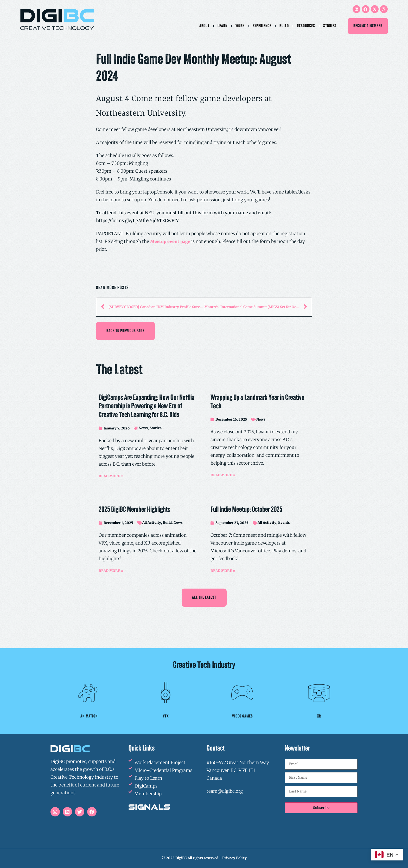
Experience (262, 26)
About (204, 26)
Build (284, 26)
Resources (306, 26)
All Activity (152, 523)
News (143, 428)
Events (284, 523)
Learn (222, 26)
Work (240, 26)
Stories (330, 26)
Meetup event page (170, 241)
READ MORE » (111, 476)
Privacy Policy (234, 858)
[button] (125, 331)
